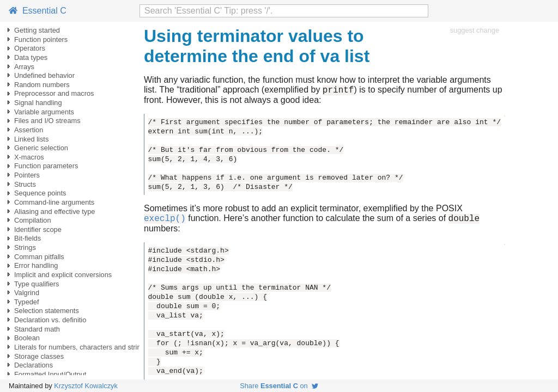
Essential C (38, 11)
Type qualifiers (37, 284)
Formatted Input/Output (50, 374)
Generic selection (41, 148)
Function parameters (46, 166)
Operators (30, 48)
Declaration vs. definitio (50, 320)
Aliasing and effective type (54, 212)
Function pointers (41, 39)
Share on (279, 386)
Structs (25, 184)
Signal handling (38, 103)
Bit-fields (28, 238)
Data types (31, 57)
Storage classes (39, 356)
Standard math (37, 329)
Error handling (36, 265)
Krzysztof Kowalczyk (86, 386)
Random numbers (42, 85)
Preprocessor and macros (54, 93)
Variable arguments (44, 112)
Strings (25, 247)
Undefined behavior (44, 75)
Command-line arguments (54, 202)
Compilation (33, 220)
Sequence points (40, 193)
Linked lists (31, 139)
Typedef (27, 302)
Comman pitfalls (39, 257)
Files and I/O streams (47, 121)
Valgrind (27, 293)
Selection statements (47, 311)
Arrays (24, 67)
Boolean (27, 338)
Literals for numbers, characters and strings (81, 347)
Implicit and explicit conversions (63, 275)
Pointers (27, 175)
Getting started (37, 30)
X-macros (29, 157)
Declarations (34, 365)
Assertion (29, 130)
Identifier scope (38, 229)
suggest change (475, 30)
